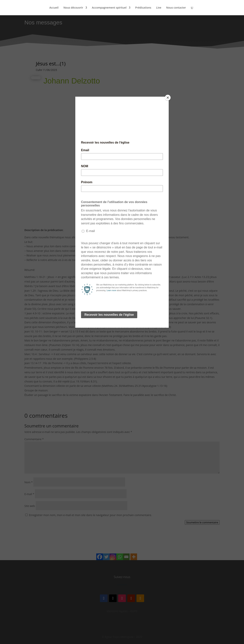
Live (159, 8)
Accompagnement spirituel (109, 8)
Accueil (54, 8)
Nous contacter (176, 8)
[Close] (168, 98)
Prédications (143, 8)
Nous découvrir (73, 8)
